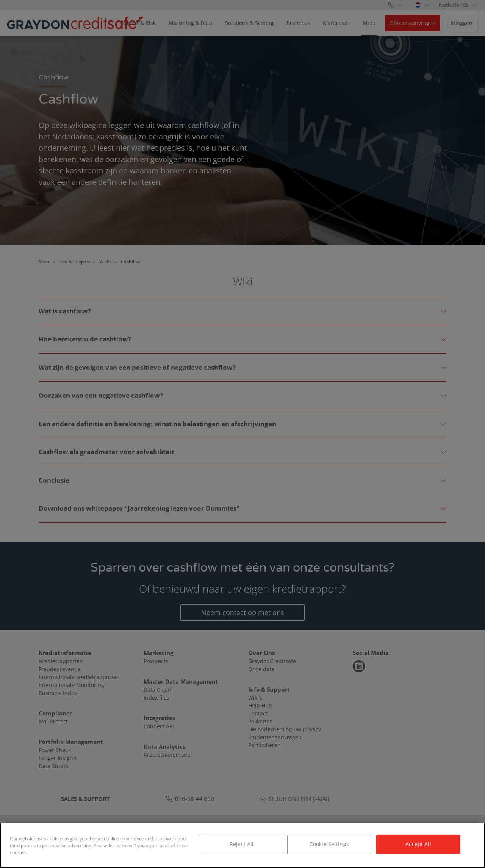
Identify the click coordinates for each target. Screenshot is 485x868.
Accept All (418, 844)
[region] (242, 845)
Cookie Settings (329, 844)
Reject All (242, 844)
